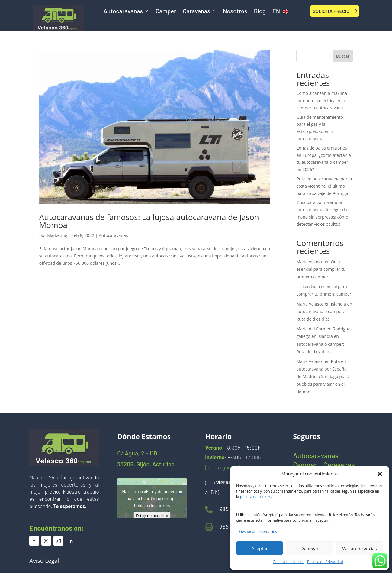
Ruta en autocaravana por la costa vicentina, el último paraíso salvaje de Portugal (324, 186)
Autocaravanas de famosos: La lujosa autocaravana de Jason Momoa (149, 221)
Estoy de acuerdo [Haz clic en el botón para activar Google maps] (152, 515)
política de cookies (256, 497)
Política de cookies (289, 562)
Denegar (310, 548)
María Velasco (310, 262)
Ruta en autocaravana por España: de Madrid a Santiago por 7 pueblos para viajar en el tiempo (323, 377)
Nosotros (235, 12)
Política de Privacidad (325, 562)
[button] (380, 474)
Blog (260, 12)
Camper (166, 12)
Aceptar (260, 548)
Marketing (57, 235)
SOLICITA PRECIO (331, 11)
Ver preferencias (360, 548)
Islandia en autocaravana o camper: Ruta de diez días (324, 311)
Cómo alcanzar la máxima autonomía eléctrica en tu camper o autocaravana (322, 100)
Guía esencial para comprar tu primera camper (321, 269)
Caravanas (196, 12)
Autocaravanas (123, 12)
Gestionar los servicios (258, 531)
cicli (300, 286)
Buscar (343, 56)
